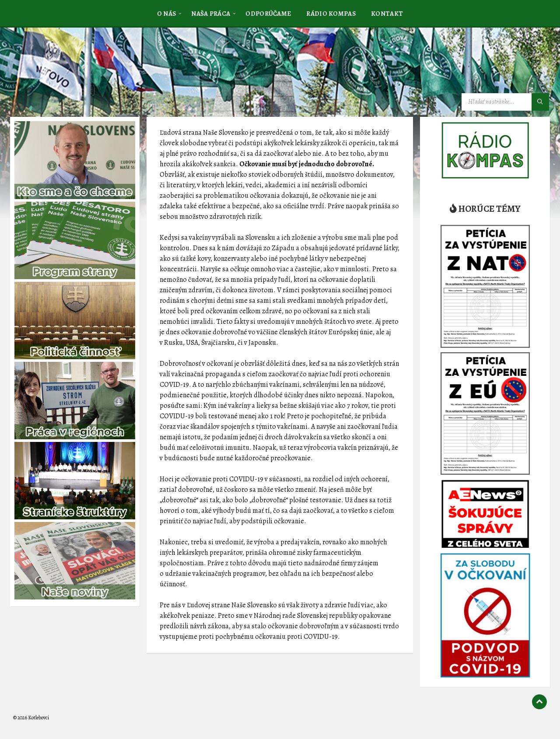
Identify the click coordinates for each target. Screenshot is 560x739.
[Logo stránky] (79, 71)
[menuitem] (167, 13)
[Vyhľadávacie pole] (505, 102)
